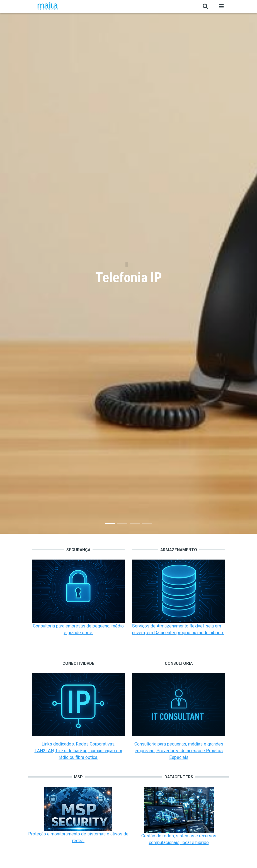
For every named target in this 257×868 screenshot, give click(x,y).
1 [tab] (110, 525)
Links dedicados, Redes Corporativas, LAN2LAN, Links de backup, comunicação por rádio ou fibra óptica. (78, 751)
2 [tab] (122, 525)
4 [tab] (147, 525)
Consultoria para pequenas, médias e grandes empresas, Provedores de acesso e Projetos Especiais (179, 751)
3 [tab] (135, 525)
